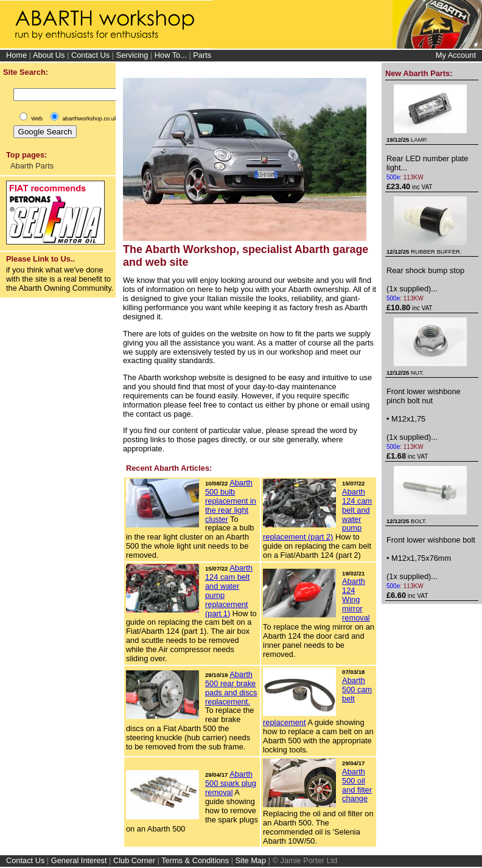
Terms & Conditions (195, 860)
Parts (202, 55)
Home (16, 55)
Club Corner (134, 860)
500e (393, 177)
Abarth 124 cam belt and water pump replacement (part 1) (229, 591)
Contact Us (90, 55)
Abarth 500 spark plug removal (231, 783)
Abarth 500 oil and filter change (357, 785)
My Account (456, 55)
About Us (49, 55)
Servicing (132, 55)
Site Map (251, 860)
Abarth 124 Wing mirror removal (356, 599)
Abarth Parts (32, 166)
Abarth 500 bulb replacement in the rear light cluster (231, 501)
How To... (171, 55)
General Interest (79, 860)
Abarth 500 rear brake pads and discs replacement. (231, 688)
